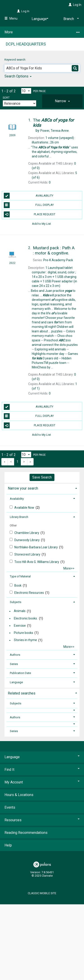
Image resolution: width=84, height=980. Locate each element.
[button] (62, 101)
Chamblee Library (27, 533)
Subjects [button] (16, 602)
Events (10, 807)
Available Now (25, 508)
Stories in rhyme (25, 640)
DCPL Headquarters (26, 44)
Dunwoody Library (27, 540)
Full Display (29, 205)
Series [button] (14, 664)
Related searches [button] (22, 693)
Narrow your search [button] (23, 488)
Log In (77, 5)
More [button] (42, 32)
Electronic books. (26, 618)
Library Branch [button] (19, 517)
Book (18, 585)
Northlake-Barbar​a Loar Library (36, 547)
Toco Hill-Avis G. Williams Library (37, 562)
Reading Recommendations (26, 833)
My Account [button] (42, 782)
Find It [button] (42, 770)
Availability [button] (17, 499)
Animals (20, 611)
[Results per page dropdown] (26, 91)
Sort (6, 98)
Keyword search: (16, 60)
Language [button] (16, 682)
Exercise (20, 626)
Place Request (30, 214)
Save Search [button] (42, 477)
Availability (29, 196)
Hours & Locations (19, 795)
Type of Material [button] (20, 576)
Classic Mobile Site (42, 893)
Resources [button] (42, 820)
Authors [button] (15, 655)
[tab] (62, 101)
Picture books (24, 633)
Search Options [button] (18, 76)
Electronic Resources (29, 593)
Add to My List (41, 224)
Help (8, 845)
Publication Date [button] (20, 673)
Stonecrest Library (28, 554)
